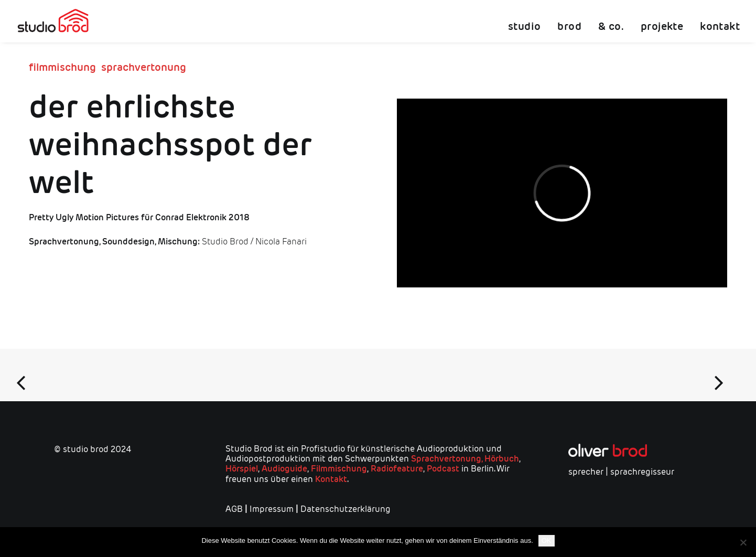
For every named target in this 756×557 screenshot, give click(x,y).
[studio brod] (53, 21)
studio (524, 26)
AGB (234, 509)
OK (547, 540)
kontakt (720, 26)
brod (569, 26)
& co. (611, 26)
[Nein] (743, 542)
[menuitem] (528, 21)
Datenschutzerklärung (345, 509)
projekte (662, 26)
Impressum (272, 509)
